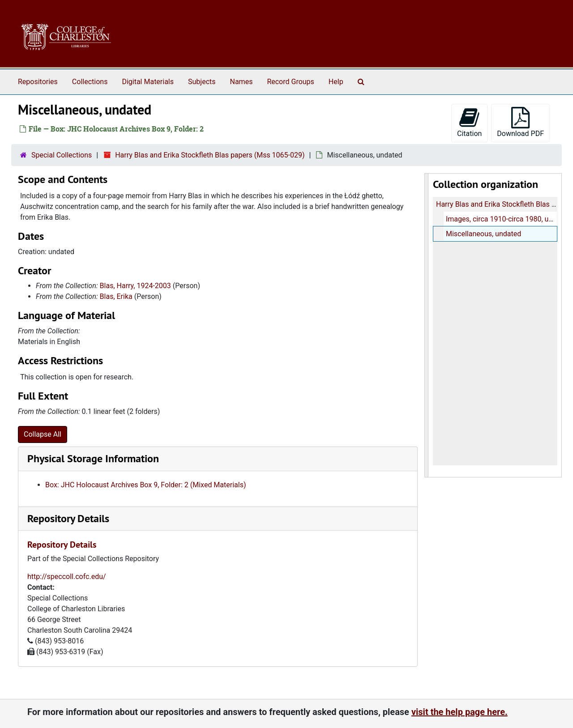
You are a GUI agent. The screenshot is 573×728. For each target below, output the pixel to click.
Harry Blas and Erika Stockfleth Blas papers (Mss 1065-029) (210, 155)
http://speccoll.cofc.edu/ (67, 577)
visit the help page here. (460, 712)
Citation (469, 122)
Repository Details (68, 518)
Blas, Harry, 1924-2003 (135, 286)
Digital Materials (148, 82)
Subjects (202, 82)
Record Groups (290, 82)
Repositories (38, 82)
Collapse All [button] (43, 434)
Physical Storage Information (93, 458)
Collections (90, 82)
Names (242, 82)
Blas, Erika (116, 296)
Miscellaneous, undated (483, 234)
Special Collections (62, 155)
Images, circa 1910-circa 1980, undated (508, 219)
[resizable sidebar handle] (427, 325)
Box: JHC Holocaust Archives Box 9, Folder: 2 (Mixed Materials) (146, 485)
